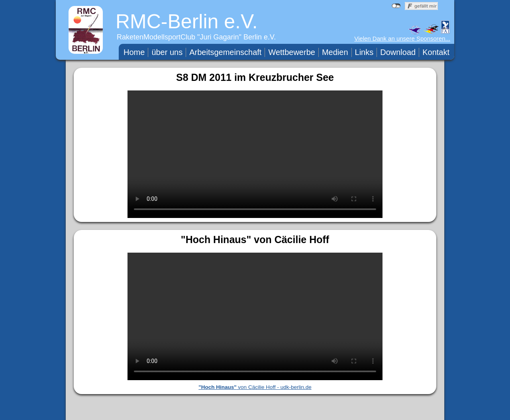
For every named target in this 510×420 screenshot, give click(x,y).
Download (398, 52)
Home (134, 52)
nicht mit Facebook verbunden (396, 6)
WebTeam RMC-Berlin (316, 412)
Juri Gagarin (220, 37)
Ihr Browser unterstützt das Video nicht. (255, 154)
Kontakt (436, 52)
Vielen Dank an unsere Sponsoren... (402, 38)
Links (364, 52)
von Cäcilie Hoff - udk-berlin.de (255, 387)
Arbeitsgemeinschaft (225, 52)
